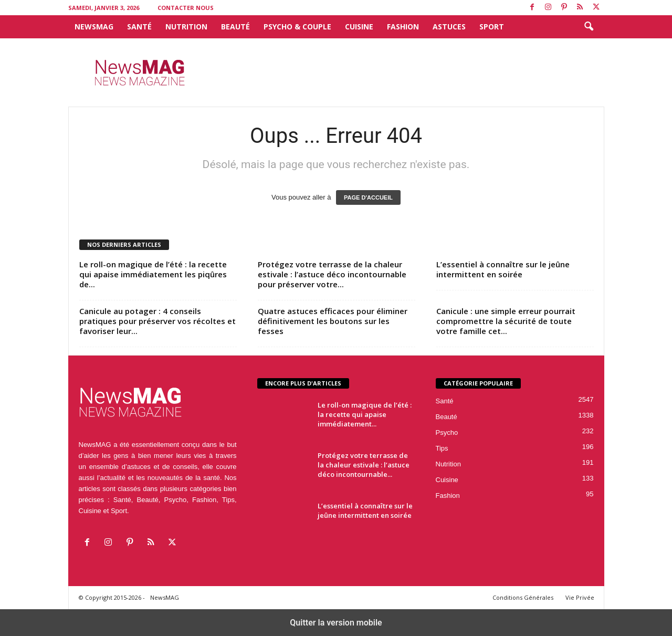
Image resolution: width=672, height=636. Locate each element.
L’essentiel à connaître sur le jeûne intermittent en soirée (503, 269)
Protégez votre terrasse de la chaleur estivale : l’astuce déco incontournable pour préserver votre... (332, 274)
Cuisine (359, 27)
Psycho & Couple (297, 27)
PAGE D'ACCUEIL (368, 197)
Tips (442, 448)
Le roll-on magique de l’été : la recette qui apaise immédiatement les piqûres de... (153, 274)
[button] (589, 27)
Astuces (449, 27)
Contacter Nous (186, 8)
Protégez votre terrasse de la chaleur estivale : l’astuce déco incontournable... (364, 465)
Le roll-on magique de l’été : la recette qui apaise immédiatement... (365, 414)
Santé (139, 27)
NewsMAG (94, 27)
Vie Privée (580, 597)
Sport (492, 27)
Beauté (235, 27)
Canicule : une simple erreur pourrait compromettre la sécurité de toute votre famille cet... (506, 321)
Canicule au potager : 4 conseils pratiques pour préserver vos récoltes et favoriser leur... (157, 321)
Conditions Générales (523, 597)
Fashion (403, 27)
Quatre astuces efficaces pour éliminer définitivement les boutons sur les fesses (333, 321)
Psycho (447, 432)
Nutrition (186, 27)
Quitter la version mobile (336, 623)
